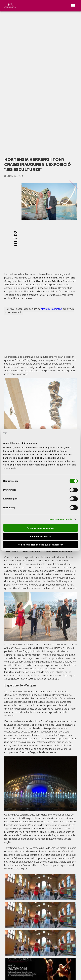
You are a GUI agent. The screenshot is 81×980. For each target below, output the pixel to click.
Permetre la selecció (40, 536)
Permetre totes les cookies (40, 528)
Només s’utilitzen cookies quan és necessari (41, 545)
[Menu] (73, 5)
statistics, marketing (52, 309)
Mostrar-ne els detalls (61, 519)
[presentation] (66, 223)
